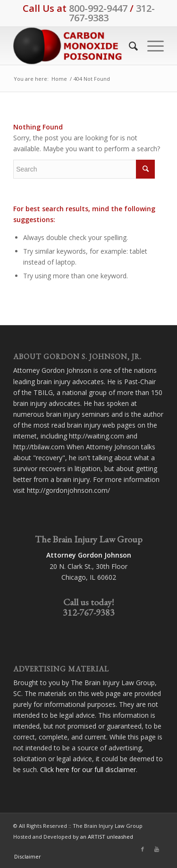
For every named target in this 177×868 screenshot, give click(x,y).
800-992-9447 (98, 8)
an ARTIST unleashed (107, 837)
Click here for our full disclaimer (88, 769)
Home (59, 79)
